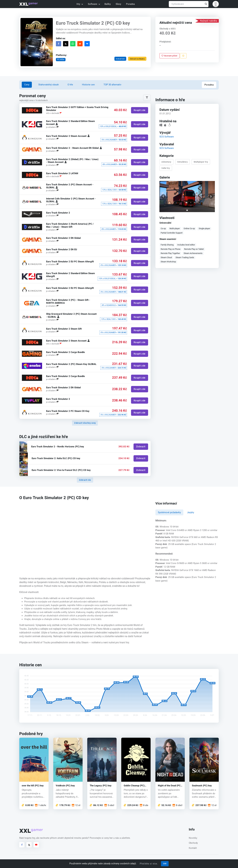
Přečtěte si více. (149, 864)
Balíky (108, 4)
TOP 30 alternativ (112, 85)
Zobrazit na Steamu (137, 59)
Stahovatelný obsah (49, 85)
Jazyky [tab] (191, 512)
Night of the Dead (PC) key (170, 785)
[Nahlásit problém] (183, 56)
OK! (165, 864)
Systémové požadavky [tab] (169, 512)
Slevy (118, 4)
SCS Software (166, 137)
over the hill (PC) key (33, 785)
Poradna (130, 4)
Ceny (27, 85)
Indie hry (166, 168)
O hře (70, 85)
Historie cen (88, 85)
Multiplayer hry (201, 162)
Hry (80, 4)
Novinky (193, 838)
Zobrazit (141, 447)
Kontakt (193, 848)
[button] (216, 4)
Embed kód (120, 59)
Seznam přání (169, 56)
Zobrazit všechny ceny (85, 423)
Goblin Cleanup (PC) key (134, 785)
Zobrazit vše (85, 480)
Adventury (166, 162)
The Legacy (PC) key (101, 785)
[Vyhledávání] (189, 4)
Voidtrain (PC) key (65, 785)
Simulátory (182, 162)
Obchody (193, 843)
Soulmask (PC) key (202, 785)
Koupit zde (140, 110)
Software (94, 4)
